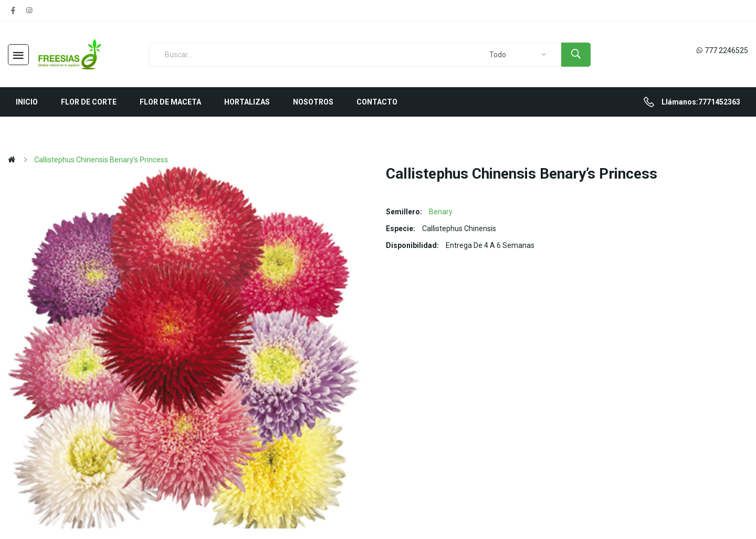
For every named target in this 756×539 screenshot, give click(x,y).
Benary (441, 212)
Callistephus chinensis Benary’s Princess (101, 160)
